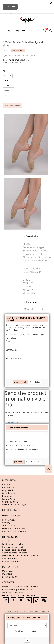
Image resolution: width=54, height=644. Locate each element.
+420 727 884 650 (14, 592)
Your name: (11, 350)
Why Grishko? (9, 490)
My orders (7, 574)
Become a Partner (11, 577)
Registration (21, 30)
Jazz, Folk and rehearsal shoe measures (21, 556)
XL (21, 76)
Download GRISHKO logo (14, 505)
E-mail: (9, 341)
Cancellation (35, 382)
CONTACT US (34, 30)
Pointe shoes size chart (13, 544)
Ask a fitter (7, 541)
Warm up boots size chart (15, 553)
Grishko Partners (10, 502)
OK (27, 640)
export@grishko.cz (23, 589)
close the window (11, 422)
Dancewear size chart (13, 547)
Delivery (6, 523)
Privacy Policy (9, 499)
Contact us (7, 496)
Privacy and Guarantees (14, 528)
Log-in (10, 30)
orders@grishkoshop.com (26, 587)
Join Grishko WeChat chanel (23, 595)
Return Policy (8, 520)
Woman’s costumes (11, 561)
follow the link (33, 631)
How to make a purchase (14, 531)
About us (6, 484)
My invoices (8, 571)
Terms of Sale (9, 526)
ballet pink (9, 85)
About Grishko (9, 487)
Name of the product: (16, 335)
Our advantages (10, 493)
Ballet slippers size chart (14, 550)
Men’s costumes (10, 558)
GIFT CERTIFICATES (11, 510)
